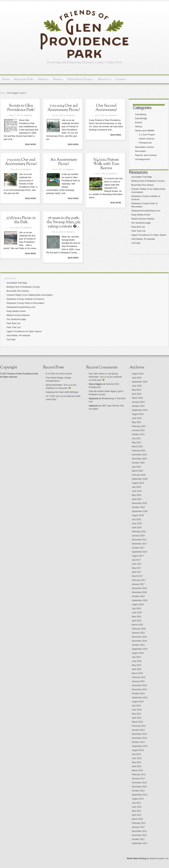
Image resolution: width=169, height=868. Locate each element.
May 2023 (137, 390)
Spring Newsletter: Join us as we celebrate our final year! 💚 (105, 377)
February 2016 (139, 629)
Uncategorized (142, 159)
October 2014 (138, 694)
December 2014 (139, 685)
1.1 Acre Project (147, 135)
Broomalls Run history (143, 185)
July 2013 (136, 754)
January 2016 (138, 633)
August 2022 (138, 414)
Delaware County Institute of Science (25, 299)
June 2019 (137, 491)
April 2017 (137, 572)
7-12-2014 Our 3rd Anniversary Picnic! (64, 108)
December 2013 (139, 734)
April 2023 (137, 394)
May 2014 (137, 714)
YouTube (136, 243)
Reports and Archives (146, 155)
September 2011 (140, 843)
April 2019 (137, 499)
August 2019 (138, 483)
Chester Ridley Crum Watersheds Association (30, 295)
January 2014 (138, 730)
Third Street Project (81, 79)
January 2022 (138, 430)
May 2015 (137, 665)
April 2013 (137, 766)
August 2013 (138, 750)
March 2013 (137, 770)
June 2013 (137, 758)
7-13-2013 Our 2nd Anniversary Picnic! (21, 162)
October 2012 (138, 791)
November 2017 (139, 544)
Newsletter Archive (145, 147)
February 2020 (139, 475)
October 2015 (138, 645)
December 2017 (139, 540)
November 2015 (139, 641)
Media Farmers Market (143, 219)
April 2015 (137, 669)
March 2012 (137, 819)
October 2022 (138, 406)
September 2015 (140, 649)
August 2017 (138, 556)
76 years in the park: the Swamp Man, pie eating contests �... (63, 222)
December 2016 (139, 588)
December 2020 (139, 455)
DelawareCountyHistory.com (146, 211)
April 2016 (137, 621)
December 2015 (139, 637)
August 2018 (138, 515)
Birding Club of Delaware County (148, 181)
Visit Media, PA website (143, 239)
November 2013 (139, 738)
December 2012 (139, 783)
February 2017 (139, 580)
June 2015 (137, 661)
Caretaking (141, 114)
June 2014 (137, 710)
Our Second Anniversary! (106, 108)
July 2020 (136, 467)
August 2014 (138, 702)
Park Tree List (138, 231)
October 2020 (138, 463)
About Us (105, 79)
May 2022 (137, 422)
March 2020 (137, 471)
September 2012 (140, 795)
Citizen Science (147, 139)
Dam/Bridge (141, 118)
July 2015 (136, 657)
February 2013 (139, 775)
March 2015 (137, 673)
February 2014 (139, 726)
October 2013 (138, 742)
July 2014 (136, 706)
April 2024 (137, 378)
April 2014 (137, 718)
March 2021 (137, 447)
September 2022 (140, 410)
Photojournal (145, 143)
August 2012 (138, 799)
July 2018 (136, 519)
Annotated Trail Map (142, 177)
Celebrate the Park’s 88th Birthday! (62, 392)
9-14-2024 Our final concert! (59, 374)
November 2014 (139, 690)
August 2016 (138, 604)
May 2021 (137, 443)
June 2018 (137, 524)
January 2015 (138, 681)
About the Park (24, 79)
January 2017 (138, 584)
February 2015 (139, 677)
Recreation (141, 151)
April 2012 (137, 815)
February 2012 (139, 823)
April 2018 (137, 528)
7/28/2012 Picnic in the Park (21, 220)
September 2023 (140, 382)
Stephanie (28, 115)
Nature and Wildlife (145, 131)
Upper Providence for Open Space (149, 235)
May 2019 (137, 495)
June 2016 (137, 613)
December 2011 (139, 831)
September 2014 (140, 698)
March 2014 (137, 722)
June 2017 (137, 564)
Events (139, 122)
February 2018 (139, 532)
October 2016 (138, 596)
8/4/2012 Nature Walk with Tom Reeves (106, 164)
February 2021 (139, 451)
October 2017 (138, 548)
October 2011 (138, 839)
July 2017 (136, 560)
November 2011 (139, 835)
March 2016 (137, 625)
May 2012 (137, 811)
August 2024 (138, 374)
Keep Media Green (141, 215)
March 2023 (137, 398)
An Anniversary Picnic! (64, 162)
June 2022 (137, 418)
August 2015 (138, 653)
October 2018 (138, 507)
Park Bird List (138, 227)
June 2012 (137, 807)
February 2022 (139, 426)
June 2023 (137, 386)
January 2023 (138, 402)
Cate (91, 391)
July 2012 (136, 803)
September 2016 (140, 600)
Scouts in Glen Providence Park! (21, 108)
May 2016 (137, 617)
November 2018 (139, 503)
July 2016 (136, 609)
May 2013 (137, 762)
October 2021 (138, 434)
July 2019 (136, 487)
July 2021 (136, 438)
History (44, 79)
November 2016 (139, 592)
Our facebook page (141, 223)
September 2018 (140, 511)
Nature (58, 79)
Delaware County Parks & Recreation (25, 303)
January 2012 (138, 827)
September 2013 (140, 746)
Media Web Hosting (137, 858)
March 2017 (137, 576)
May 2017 (137, 568)
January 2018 (138, 536)
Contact (120, 79)
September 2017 (140, 552)
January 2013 (138, 779)
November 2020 (139, 459)
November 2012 (139, 787)
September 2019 (140, 479)
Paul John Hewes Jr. (98, 374)
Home (6, 79)
